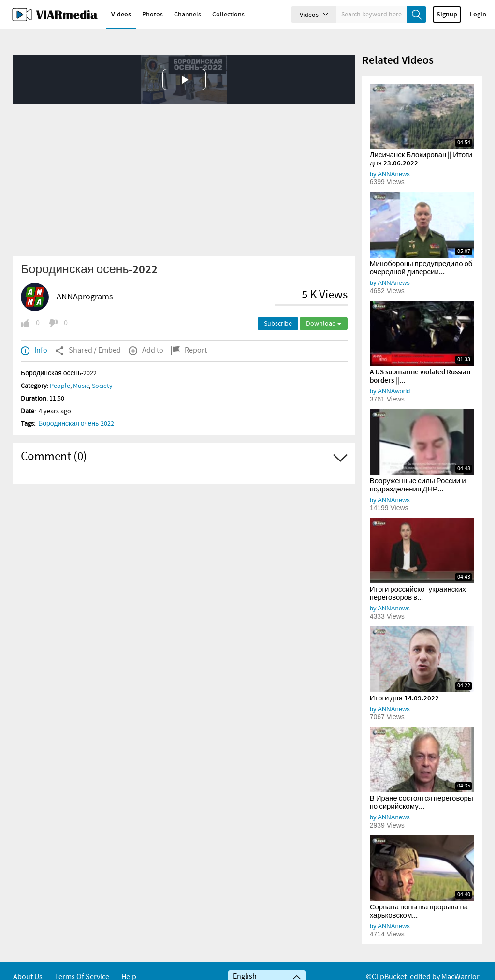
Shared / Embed (88, 334)
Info (34, 334)
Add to (146, 334)
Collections (228, 15)
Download (324, 307)
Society (102, 370)
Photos (153, 15)
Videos (121, 15)
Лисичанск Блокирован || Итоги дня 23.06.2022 (421, 143)
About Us (28, 964)
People (60, 370)
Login (478, 15)
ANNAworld (394, 375)
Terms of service (82, 964)
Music (81, 370)
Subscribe (278, 307)
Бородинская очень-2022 (76, 407)
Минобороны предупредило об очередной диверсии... (421, 252)
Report (189, 334)
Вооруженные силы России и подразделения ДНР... (418, 469)
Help (129, 964)
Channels (188, 15)
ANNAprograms (85, 281)
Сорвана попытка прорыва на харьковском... (419, 895)
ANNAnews (393, 157)
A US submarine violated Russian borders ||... (420, 360)
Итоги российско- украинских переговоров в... (418, 577)
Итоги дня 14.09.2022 (404, 682)
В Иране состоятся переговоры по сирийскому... (422, 786)
